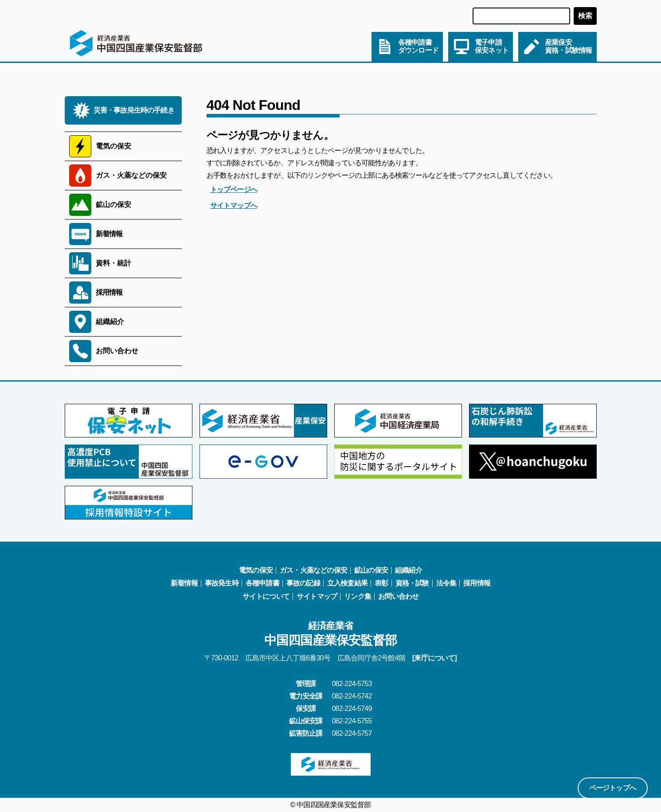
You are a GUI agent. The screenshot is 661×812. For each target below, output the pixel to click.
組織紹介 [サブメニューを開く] (110, 322)
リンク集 (358, 596)
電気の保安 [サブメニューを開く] (113, 146)
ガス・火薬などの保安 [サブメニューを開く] (131, 175)
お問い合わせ (398, 596)
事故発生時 (222, 583)
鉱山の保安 (371, 570)
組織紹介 (409, 570)
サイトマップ (317, 596)
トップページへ (234, 189)
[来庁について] (434, 658)
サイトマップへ (234, 205)
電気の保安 (256, 570)
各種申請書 (262, 583)
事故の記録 (303, 583)
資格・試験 (412, 583)
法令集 (446, 583)
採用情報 (109, 292)
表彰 (381, 583)
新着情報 (109, 234)
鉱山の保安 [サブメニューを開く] (113, 205)
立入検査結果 (347, 583)
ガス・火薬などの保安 (313, 570)
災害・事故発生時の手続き (134, 110)
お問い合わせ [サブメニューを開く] (117, 351)
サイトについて (266, 596)
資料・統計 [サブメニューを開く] (113, 263)
